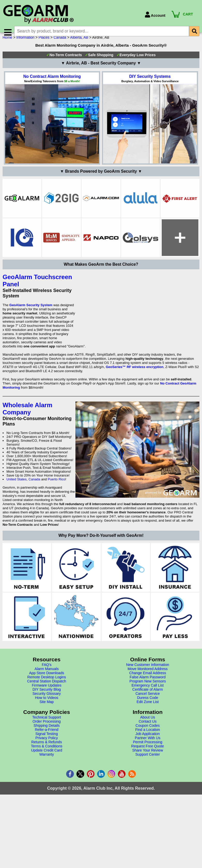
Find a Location (148, 798)
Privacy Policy (47, 806)
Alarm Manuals (47, 737)
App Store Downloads (47, 741)
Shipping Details (47, 794)
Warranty (46, 823)
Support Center (148, 823)
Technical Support (47, 786)
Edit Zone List (148, 770)
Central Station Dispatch (47, 749)
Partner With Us (148, 806)
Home (7, 45)
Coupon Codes (148, 794)
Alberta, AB (79, 45)
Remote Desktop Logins (47, 745)
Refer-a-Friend (47, 798)
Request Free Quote (148, 814)
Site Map (47, 770)
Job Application (147, 802)
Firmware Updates (46, 754)
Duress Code (148, 766)
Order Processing (47, 790)
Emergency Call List (148, 754)
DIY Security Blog (47, 758)
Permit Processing (148, 810)
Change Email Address (147, 741)
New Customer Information (148, 733)
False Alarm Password (148, 745)
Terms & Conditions (47, 814)
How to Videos (46, 766)
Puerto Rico (57, 548)
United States (17, 548)
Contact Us (148, 790)
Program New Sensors (148, 749)
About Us (148, 786)
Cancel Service (147, 762)
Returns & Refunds (46, 810)
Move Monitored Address (148, 737)
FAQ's (47, 733)
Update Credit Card (47, 819)
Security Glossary (47, 762)
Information (25, 45)
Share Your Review (148, 819)
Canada (60, 45)
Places (44, 45)
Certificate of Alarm (147, 758)
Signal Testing (47, 802)
